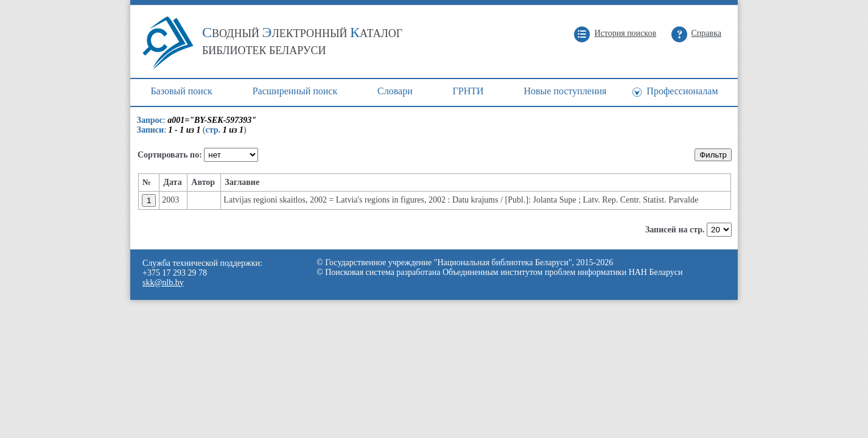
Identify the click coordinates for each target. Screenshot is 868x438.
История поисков (625, 33)
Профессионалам (682, 91)
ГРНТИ (468, 91)
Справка (706, 33)
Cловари (395, 91)
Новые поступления (565, 91)
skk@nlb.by (163, 283)
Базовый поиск (181, 91)
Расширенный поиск (295, 91)
